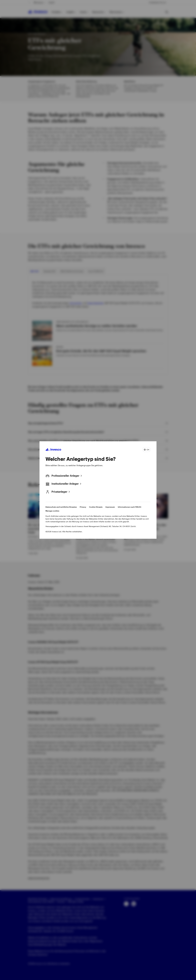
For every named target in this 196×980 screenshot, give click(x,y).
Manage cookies (52, 511)
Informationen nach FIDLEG (130, 507)
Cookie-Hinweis (96, 507)
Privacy (83, 507)
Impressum (110, 507)
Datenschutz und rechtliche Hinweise (61, 507)
